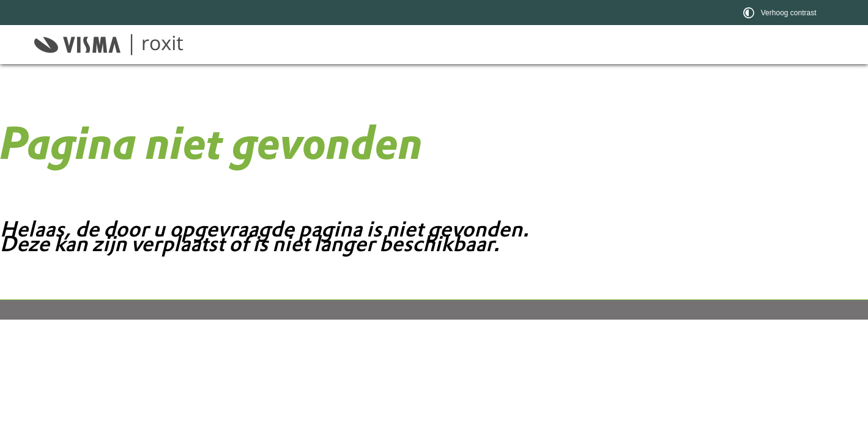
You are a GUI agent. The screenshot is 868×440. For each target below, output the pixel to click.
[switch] (781, 13)
